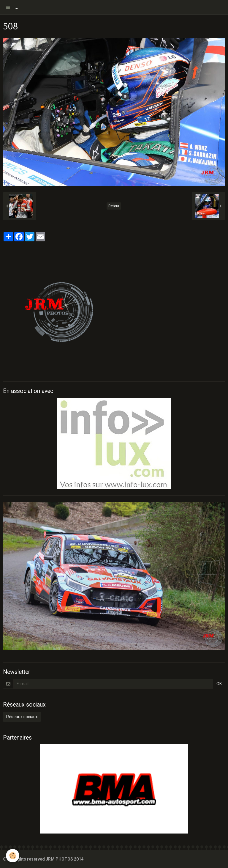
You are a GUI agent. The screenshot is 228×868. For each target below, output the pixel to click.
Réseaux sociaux (22, 717)
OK (219, 684)
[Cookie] (13, 856)
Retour (114, 206)
